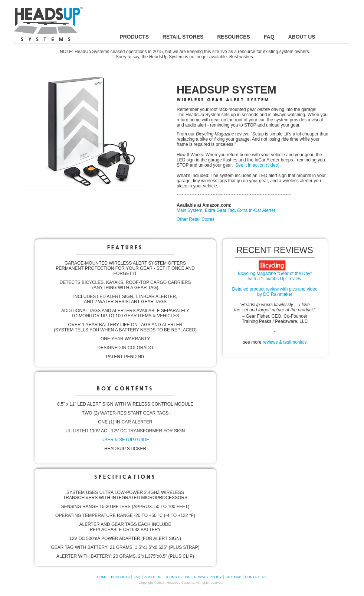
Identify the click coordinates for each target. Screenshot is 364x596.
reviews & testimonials (285, 342)
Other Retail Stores (196, 219)
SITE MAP (233, 577)
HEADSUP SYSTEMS (48, 24)
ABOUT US (153, 577)
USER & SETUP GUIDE (125, 440)
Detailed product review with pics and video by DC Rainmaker (275, 292)
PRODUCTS (120, 577)
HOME (102, 577)
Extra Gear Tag (220, 210)
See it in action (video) (257, 165)
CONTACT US (256, 577)
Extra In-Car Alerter (256, 210)
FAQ (137, 577)
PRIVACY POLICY (208, 577)
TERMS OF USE (178, 577)
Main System (189, 210)
